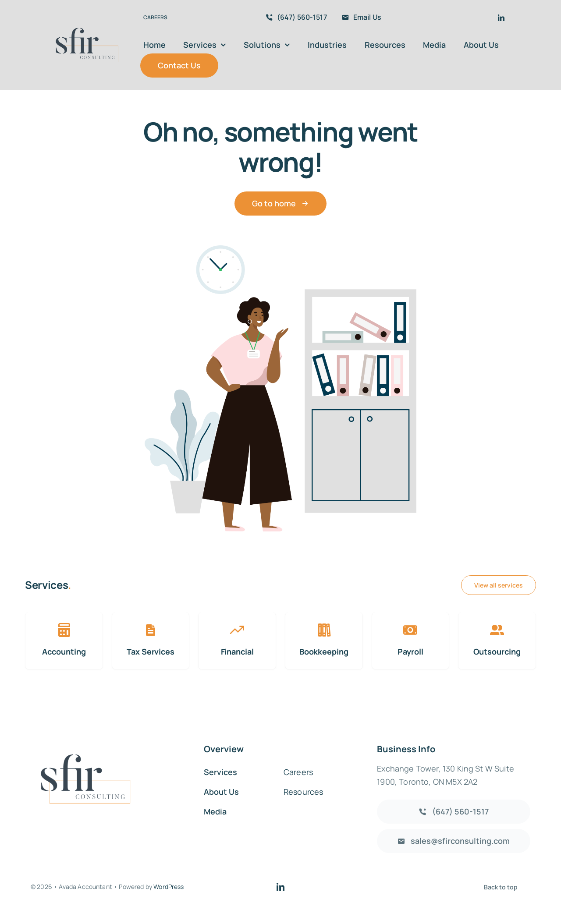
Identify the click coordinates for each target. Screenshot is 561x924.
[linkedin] (501, 18)
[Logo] (87, 22)
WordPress (169, 887)
